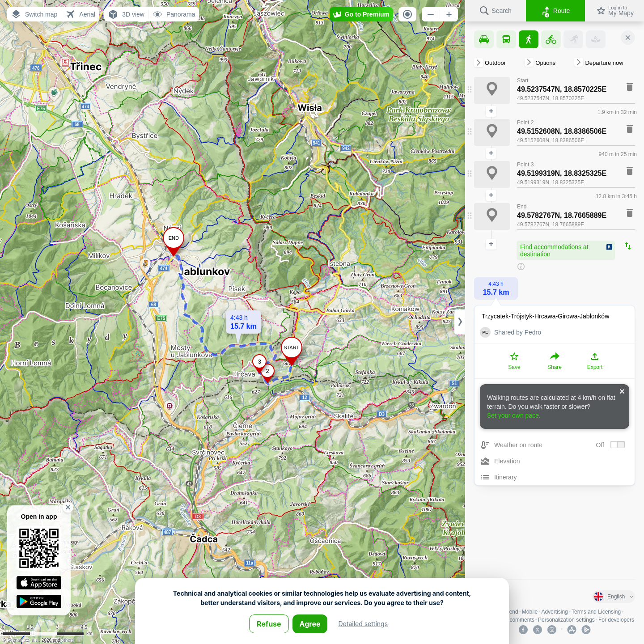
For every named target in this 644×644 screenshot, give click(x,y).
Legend (509, 612)
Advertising (554, 612)
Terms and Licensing (596, 612)
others (68, 640)
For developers (616, 620)
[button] (34, 14)
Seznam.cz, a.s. (23, 640)
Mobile (530, 612)
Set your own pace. (514, 415)
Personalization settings (566, 620)
